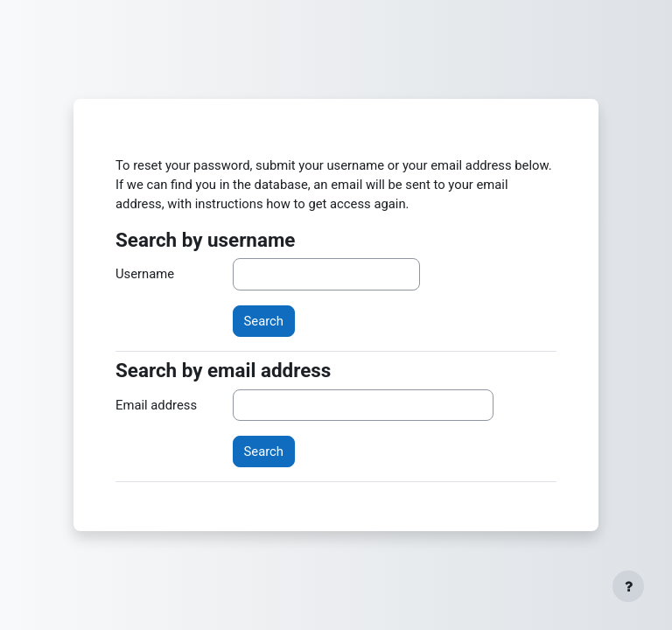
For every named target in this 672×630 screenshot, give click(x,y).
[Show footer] (628, 586)
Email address (156, 405)
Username (145, 274)
